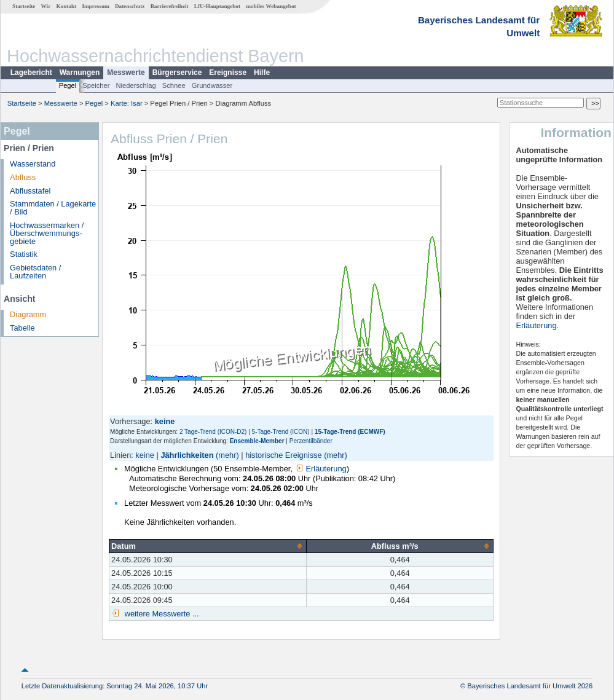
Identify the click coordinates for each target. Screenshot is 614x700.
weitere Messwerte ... (160, 614)
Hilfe (262, 73)
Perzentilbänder (311, 441)
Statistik (24, 254)
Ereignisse (228, 73)
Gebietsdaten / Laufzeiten (35, 272)
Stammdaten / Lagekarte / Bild (53, 208)
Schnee (174, 85)
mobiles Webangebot (271, 6)
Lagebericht (31, 73)
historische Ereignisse (283, 455)
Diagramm (28, 314)
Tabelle (22, 328)
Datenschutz (130, 6)
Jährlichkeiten (187, 455)
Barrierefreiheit (170, 6)
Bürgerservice (177, 73)
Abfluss (23, 177)
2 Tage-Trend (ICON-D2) (213, 432)
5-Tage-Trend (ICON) (281, 432)
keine (145, 455)
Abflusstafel (30, 191)
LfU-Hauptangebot (217, 6)
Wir (46, 6)
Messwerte (126, 73)
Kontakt (66, 6)
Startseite (24, 6)
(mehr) (227, 455)
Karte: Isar (127, 103)
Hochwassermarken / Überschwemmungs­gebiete (47, 233)
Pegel (68, 85)
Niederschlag (136, 85)
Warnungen (80, 73)
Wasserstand (33, 164)
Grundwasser (212, 85)
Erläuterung (321, 469)
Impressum (95, 6)
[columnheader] (208, 546)
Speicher (96, 85)
